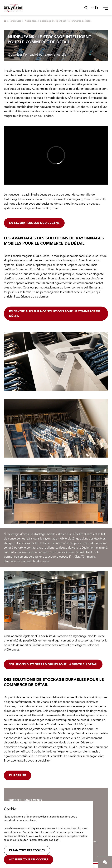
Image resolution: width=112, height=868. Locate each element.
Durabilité (17, 775)
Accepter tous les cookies (29, 860)
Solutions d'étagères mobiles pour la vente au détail (53, 664)
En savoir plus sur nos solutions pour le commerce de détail (54, 314)
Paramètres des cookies (27, 850)
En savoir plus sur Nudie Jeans (34, 223)
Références (15, 21)
